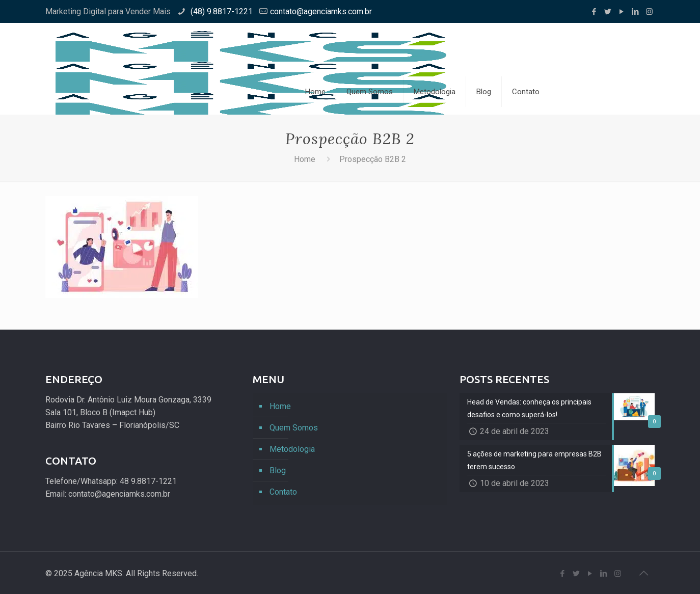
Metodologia (292, 449)
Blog (278, 470)
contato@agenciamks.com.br (321, 11)
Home (305, 159)
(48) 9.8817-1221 (221, 11)
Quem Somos (294, 428)
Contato (283, 492)
